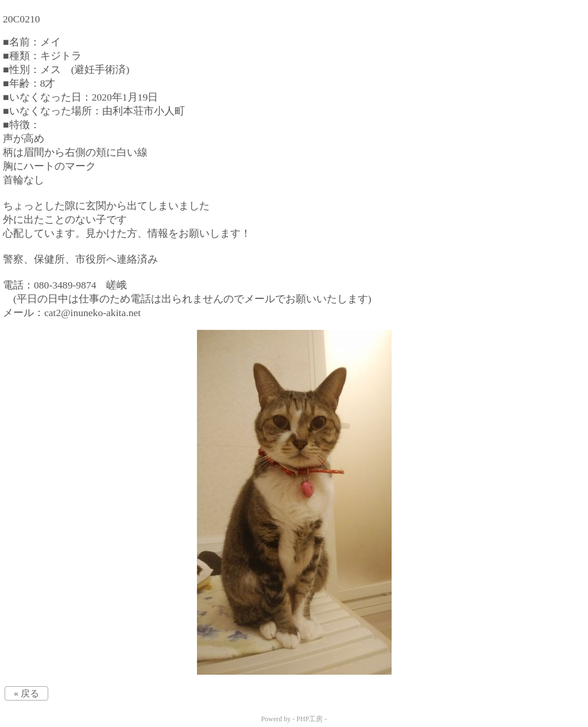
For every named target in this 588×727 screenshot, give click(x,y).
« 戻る (26, 693)
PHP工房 (310, 719)
